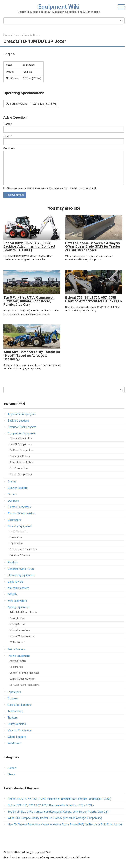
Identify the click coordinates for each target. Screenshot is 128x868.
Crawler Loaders (18, 488)
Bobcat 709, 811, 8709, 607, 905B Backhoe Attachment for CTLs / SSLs (94, 299)
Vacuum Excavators (20, 731)
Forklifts (13, 563)
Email (8, 136)
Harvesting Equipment (21, 575)
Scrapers (13, 699)
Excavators (14, 520)
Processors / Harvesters (23, 549)
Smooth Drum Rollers (22, 462)
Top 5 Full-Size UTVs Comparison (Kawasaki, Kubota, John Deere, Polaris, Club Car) (29, 301)
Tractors (13, 718)
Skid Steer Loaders (19, 705)
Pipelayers (14, 692)
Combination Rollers (21, 439)
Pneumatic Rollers (20, 456)
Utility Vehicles (17, 724)
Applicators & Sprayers (22, 414)
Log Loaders (16, 543)
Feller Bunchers (18, 531)
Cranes (12, 482)
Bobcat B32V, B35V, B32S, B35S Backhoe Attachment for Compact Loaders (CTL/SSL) (29, 247)
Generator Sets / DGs (21, 569)
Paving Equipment (19, 656)
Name (8, 124)
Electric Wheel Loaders (22, 514)
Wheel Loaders (17, 737)
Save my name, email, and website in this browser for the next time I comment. (52, 188)
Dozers (12, 494)
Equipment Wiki (59, 7)
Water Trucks (17, 642)
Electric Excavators (19, 507)
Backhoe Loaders (18, 421)
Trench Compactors (21, 474)
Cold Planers (16, 667)
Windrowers (15, 743)
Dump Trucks (17, 618)
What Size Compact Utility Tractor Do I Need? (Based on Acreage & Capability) (32, 356)
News (11, 774)
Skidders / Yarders (20, 555)
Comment (9, 149)
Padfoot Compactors (22, 451)
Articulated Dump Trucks (23, 612)
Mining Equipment (19, 607)
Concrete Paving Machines (24, 673)
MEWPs (13, 595)
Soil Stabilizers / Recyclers (24, 685)
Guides (12, 768)
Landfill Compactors (21, 444)
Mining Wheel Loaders (22, 636)
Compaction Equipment (22, 434)
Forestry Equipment (20, 526)
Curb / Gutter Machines (23, 679)
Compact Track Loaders (22, 427)
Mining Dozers (17, 624)
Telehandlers (16, 711)
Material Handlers (18, 588)
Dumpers (13, 501)
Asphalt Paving (18, 661)
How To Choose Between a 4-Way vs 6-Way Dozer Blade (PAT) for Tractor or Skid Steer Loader (93, 247)
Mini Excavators (17, 601)
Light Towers (16, 582)
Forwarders (16, 537)
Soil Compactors (19, 469)
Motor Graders (16, 650)
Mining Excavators (20, 630)
